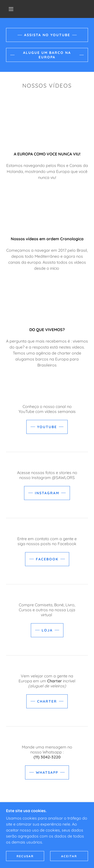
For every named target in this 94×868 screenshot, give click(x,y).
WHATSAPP (47, 772)
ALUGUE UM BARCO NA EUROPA (47, 55)
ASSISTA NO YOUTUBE (47, 35)
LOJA (47, 630)
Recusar (25, 856)
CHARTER (47, 701)
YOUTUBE (47, 427)
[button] (11, 9)
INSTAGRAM (47, 493)
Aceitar (69, 856)
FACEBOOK (47, 559)
